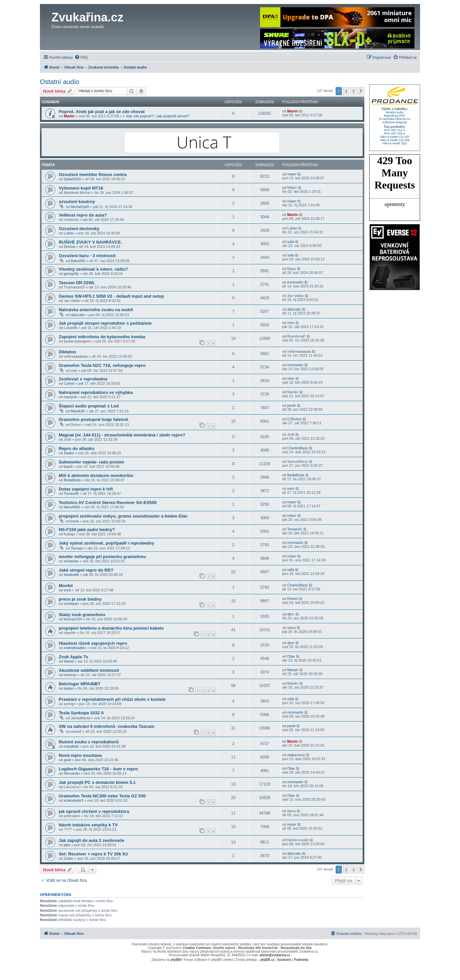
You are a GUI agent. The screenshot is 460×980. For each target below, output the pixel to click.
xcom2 (76, 731)
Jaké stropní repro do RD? (86, 570)
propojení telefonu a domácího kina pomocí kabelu (111, 628)
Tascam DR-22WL (77, 283)
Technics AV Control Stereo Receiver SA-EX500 (108, 503)
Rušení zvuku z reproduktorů (89, 742)
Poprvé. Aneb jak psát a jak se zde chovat (102, 112)
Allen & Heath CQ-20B (395, 140)
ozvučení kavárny (77, 202)
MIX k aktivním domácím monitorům (96, 475)
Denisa (69, 247)
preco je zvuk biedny (80, 599)
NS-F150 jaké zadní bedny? (87, 530)
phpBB (176, 960)
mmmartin (295, 282)
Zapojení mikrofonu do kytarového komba (102, 337)
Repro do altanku (77, 448)
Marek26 (78, 411)
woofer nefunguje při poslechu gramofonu (102, 557)
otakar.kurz (296, 755)
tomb (75, 521)
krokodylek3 (73, 800)
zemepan (71, 604)
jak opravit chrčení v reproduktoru (94, 811)
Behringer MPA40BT (80, 684)
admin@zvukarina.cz (275, 955)
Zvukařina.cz (87, 17)
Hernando (72, 773)
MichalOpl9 (80, 207)
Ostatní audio (60, 82)
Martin (69, 116)
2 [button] (346, 91)
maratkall (71, 746)
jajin (67, 845)
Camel (69, 383)
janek (291, 405)
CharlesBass (297, 448)
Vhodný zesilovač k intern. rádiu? (93, 269)
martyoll (70, 397)
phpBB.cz (267, 960)
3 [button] (354, 91)
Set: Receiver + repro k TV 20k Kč (93, 854)
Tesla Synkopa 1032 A (81, 713)
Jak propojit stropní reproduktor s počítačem (105, 323)
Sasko (69, 453)
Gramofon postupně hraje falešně (93, 419)
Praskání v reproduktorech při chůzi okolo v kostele (112, 699)
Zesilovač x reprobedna (83, 379)
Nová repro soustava (80, 755)
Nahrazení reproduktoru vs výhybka (96, 392)
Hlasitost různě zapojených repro (93, 643)
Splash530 (72, 179)
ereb (67, 590)
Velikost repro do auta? (83, 215)
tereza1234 (73, 619)
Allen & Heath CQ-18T (395, 137)
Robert (293, 599)
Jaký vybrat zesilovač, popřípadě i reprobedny (107, 543)
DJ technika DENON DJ (395, 119)
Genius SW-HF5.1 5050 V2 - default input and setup (111, 296)
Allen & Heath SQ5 (395, 143)
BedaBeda (72, 480)
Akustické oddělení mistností (89, 670)
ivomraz (70, 675)
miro (291, 323)
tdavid (68, 661)
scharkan (71, 561)
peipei (68, 688)
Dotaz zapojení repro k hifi (86, 489)
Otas (291, 656)
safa (291, 242)
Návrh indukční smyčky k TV (88, 825)
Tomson (77, 548)
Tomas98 (71, 493)
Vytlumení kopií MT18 (81, 188)
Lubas (69, 233)
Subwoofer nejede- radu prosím (91, 462)
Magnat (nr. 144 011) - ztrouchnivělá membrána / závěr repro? (122, 435)
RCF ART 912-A (395, 130)
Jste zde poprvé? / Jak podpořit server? (158, 116)
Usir (74, 371)
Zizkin (68, 858)
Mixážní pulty (395, 112)
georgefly (71, 274)
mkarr (292, 174)
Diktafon (67, 352)
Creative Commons (197, 948)
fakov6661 (72, 507)
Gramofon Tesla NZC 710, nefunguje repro (102, 365)
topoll (68, 466)
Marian (293, 670)
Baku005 (78, 261)
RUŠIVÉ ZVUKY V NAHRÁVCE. (90, 242)
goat (67, 760)
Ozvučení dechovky (79, 229)
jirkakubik (71, 575)
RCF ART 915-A (395, 134)
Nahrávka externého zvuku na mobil (96, 310)
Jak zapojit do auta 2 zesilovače (92, 840)
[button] (361, 91)
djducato (78, 315)
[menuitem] (81, 57)
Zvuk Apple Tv (74, 657)
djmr (291, 614)
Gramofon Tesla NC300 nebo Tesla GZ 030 (102, 796)
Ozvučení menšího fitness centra (93, 175)
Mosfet (66, 586)
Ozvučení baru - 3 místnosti (87, 256)
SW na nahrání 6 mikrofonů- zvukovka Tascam (107, 726)
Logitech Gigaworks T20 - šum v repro (98, 769)
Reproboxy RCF (395, 116)
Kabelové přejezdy (395, 122)
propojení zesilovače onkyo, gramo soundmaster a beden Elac (123, 516)
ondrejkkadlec (75, 648)
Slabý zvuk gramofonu (82, 615)
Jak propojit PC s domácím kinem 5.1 (97, 782)
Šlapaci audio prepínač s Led (89, 406)
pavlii (291, 726)
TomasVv (295, 529)
